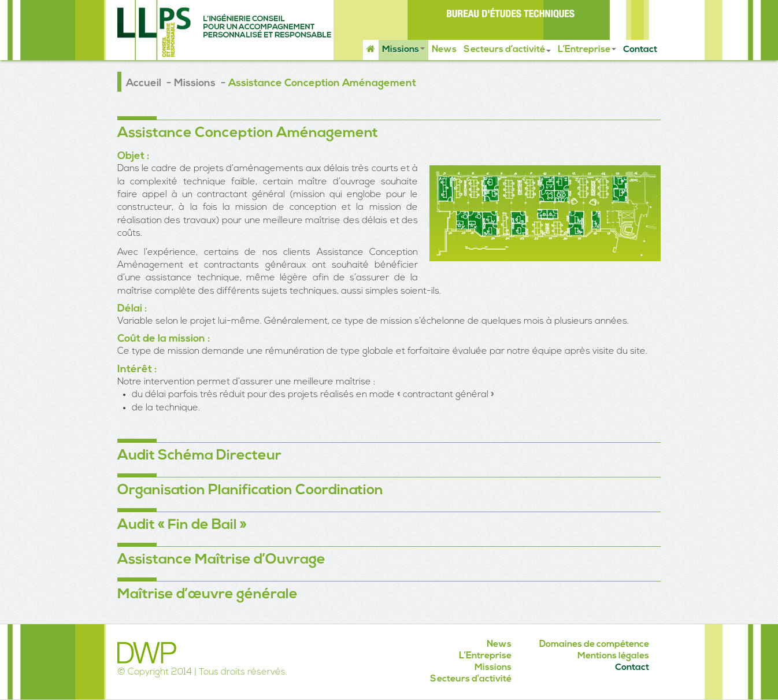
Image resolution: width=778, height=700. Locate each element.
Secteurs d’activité (507, 50)
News (444, 50)
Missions (403, 50)
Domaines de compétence (594, 645)
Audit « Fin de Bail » (182, 525)
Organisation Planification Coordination (250, 490)
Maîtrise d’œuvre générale (208, 595)
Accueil (144, 84)
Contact (640, 50)
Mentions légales (613, 656)
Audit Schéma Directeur (199, 456)
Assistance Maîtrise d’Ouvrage (221, 560)
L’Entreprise (587, 50)
